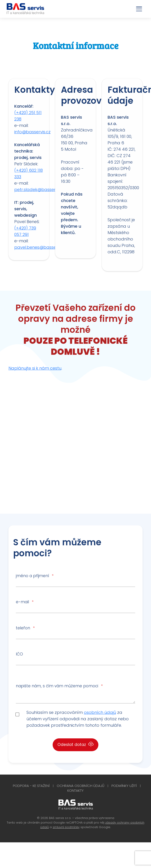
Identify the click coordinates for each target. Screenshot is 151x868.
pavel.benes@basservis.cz (41, 247)
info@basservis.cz (32, 132)
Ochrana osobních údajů (81, 786)
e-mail (25, 602)
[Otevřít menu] (139, 9)
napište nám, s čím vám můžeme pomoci (59, 686)
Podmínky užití (124, 786)
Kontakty (75, 790)
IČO (19, 654)
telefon (25, 628)
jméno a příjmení (35, 576)
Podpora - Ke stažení (31, 786)
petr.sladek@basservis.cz (40, 190)
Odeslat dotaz (75, 745)
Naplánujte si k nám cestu (35, 368)
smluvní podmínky (66, 827)
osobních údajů (100, 712)
